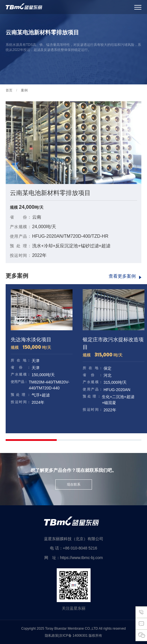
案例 (24, 90)
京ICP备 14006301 (74, 636)
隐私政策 (52, 636)
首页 (9, 90)
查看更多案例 (122, 276)
